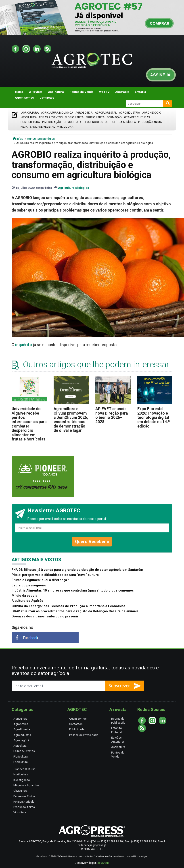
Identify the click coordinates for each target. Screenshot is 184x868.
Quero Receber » (92, 542)
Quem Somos (24, 98)
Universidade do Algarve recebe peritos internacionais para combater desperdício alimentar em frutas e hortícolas (29, 424)
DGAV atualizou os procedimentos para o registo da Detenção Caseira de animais (75, 611)
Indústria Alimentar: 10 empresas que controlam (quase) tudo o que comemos (73, 591)
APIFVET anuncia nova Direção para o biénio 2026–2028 (112, 415)
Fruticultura (95, 117)
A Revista (36, 92)
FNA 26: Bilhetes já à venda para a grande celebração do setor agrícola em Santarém (77, 570)
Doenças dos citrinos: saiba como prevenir (45, 616)
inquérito (24, 345)
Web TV (104, 92)
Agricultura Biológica (57, 113)
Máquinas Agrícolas (26, 785)
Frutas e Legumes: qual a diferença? (40, 580)
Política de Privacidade (84, 735)
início (18, 139)
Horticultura (30, 122)
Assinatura (56, 92)
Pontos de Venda (82, 92)
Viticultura (65, 127)
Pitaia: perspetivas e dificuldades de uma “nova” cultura (55, 575)
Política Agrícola (123, 122)
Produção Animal (151, 122)
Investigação (52, 122)
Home (19, 92)
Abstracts (122, 92)
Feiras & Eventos (51, 117)
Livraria (140, 92)
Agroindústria (129, 113)
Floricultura (74, 117)
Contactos (47, 98)
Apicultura (29, 117)
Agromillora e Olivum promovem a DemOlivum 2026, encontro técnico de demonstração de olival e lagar (71, 420)
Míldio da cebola (24, 596)
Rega (24, 127)
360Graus (103, 863)
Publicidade (77, 729)
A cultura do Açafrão (27, 601)
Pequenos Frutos (96, 122)
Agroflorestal (106, 113)
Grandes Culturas (137, 117)
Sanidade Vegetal (42, 127)
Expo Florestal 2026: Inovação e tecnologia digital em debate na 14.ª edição (154, 417)
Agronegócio (152, 113)
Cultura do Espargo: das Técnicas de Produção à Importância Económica (68, 606)
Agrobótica (84, 113)
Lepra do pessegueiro (29, 585)
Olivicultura (72, 122)
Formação (114, 117)
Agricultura (30, 113)
